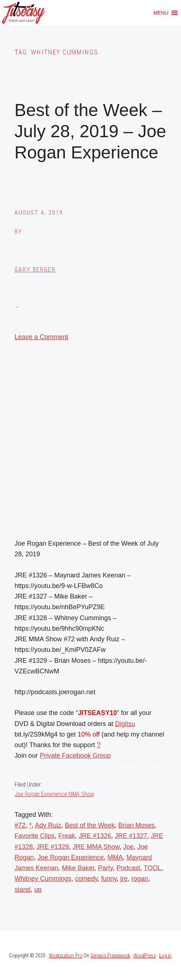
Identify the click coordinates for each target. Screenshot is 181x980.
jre (124, 879)
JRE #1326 (95, 836)
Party (105, 868)
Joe (128, 847)
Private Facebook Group (75, 756)
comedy (86, 879)
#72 (20, 825)
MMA (115, 857)
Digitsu (125, 724)
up (38, 889)
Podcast (128, 868)
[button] (161, 13)
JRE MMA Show (96, 847)
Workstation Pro (66, 956)
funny (109, 879)
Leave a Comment (41, 337)
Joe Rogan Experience (71, 857)
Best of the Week (90, 825)
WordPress (145, 956)
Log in (165, 956)
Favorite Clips (35, 836)
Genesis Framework (110, 956)
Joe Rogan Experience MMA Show (54, 794)
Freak (67, 836)
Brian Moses (137, 825)
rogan (139, 879)
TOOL (152, 868)
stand (23, 889)
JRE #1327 (131, 836)
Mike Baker (78, 868)
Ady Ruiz (48, 825)
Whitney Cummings (43, 879)
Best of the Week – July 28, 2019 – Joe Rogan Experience (90, 131)
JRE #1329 (53, 847)
